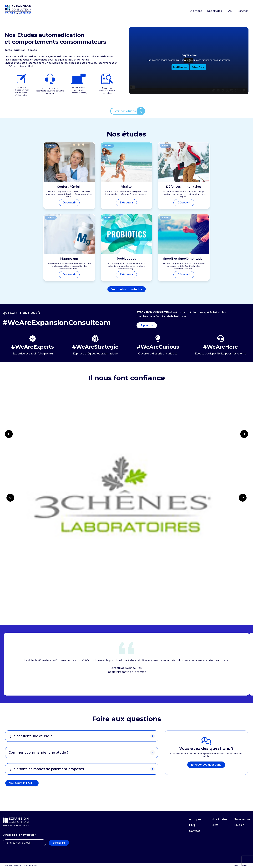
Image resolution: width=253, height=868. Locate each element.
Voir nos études (125, 111)
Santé (215, 825)
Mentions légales (241, 865)
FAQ (230, 11)
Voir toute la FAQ (21, 783)
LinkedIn (239, 825)
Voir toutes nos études (127, 289)
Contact (243, 11)
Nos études (214, 11)
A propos (196, 11)
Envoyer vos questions (206, 765)
